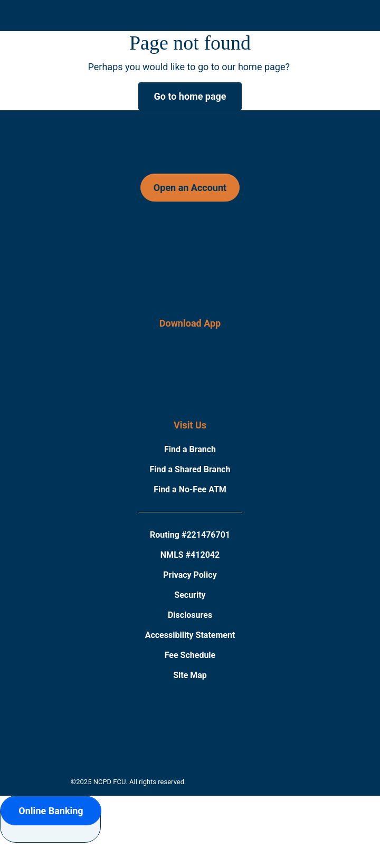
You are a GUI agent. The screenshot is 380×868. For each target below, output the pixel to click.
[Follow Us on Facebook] (130, 240)
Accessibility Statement (190, 635)
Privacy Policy (190, 575)
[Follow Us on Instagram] (189, 240)
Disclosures (190, 615)
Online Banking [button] (51, 811)
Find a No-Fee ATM (190, 489)
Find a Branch (190, 449)
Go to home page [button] (190, 96)
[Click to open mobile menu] (35, 26)
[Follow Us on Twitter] (247, 240)
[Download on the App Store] (164, 367)
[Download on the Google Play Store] (217, 367)
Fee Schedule (190, 655)
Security (190, 595)
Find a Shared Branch (190, 469)
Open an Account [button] (190, 188)
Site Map (190, 675)
